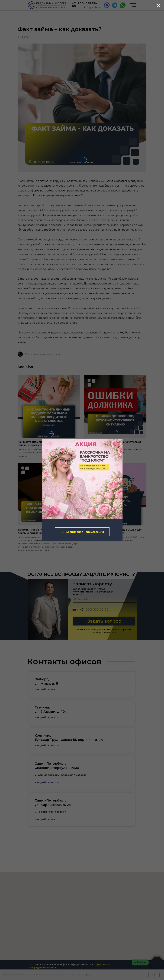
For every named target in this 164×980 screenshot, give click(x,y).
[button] (82, 532)
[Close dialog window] (158, 6)
